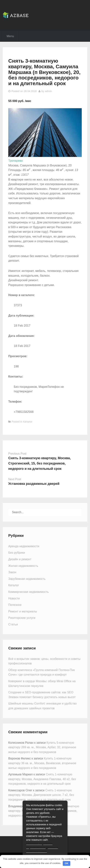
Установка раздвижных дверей (34, 484)
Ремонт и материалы (23, 611)
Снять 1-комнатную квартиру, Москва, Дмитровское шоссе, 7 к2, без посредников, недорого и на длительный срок (41, 795)
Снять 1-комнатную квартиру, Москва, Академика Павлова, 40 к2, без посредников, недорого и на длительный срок (42, 779)
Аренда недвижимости (24, 546)
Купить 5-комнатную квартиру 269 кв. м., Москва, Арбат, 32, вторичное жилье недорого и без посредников (42, 747)
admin (48, 91)
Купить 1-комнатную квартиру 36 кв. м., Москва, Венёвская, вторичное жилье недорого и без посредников (42, 763)
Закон (12, 572)
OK (67, 863)
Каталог (28, 422)
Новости (14, 598)
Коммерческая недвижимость (29, 592)
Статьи (13, 624)
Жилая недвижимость (23, 566)
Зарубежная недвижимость (27, 579)
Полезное (15, 605)
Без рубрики (17, 553)
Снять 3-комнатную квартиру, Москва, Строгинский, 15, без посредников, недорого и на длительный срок (40, 463)
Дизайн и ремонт (20, 559)
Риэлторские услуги (22, 618)
